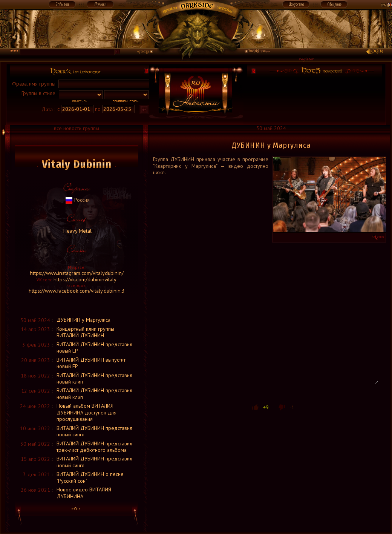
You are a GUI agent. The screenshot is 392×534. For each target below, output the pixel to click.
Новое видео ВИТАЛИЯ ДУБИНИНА (84, 493)
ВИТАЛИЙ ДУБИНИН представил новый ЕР (94, 348)
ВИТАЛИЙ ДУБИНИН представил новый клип (94, 378)
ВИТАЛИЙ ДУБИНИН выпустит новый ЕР (91, 363)
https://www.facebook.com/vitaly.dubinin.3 (77, 291)
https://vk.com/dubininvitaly (85, 279)
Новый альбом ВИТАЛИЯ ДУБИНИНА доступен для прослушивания (87, 412)
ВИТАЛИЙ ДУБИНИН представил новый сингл (94, 431)
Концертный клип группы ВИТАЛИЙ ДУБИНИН (85, 332)
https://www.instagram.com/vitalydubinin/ (77, 273)
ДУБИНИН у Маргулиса (83, 320)
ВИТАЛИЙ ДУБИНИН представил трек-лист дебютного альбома (94, 447)
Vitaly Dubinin (77, 164)
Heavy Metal (77, 231)
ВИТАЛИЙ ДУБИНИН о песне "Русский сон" (90, 477)
